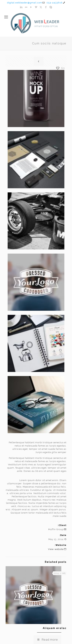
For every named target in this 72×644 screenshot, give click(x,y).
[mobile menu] (6, 17)
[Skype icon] (51, 7)
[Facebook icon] (46, 7)
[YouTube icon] (31, 7)
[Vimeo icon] (36, 7)
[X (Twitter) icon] (41, 7)
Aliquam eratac (55, 628)
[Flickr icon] (26, 7)
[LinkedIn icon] (21, 7)
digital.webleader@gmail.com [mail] (25, 3)
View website (56, 549)
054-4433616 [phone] (55, 3)
